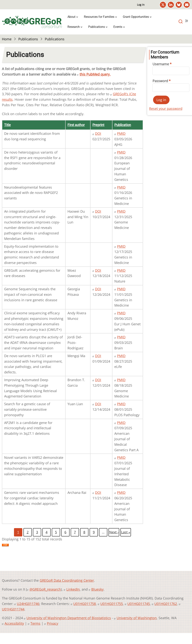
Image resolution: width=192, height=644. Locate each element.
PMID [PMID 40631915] (121, 423)
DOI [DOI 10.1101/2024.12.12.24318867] (98, 404)
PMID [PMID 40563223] (121, 457)
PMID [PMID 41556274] (121, 187)
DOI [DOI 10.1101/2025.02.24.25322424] (98, 133)
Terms (35, 623)
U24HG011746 (28, 604)
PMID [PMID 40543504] (121, 493)
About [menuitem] (71, 17)
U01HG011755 (112, 604)
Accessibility (14, 623)
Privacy (53, 623)
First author (76, 125)
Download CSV (5, 547)
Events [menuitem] (118, 27)
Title (7, 125)
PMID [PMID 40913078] (121, 313)
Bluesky (97, 589)
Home (7, 39)
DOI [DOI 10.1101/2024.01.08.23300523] (98, 356)
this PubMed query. (95, 74)
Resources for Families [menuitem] (99, 17)
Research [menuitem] (74, 27)
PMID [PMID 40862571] (121, 356)
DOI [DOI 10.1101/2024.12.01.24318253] (98, 380)
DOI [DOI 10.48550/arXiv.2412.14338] (98, 270)
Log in (141, 5)
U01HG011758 (85, 604)
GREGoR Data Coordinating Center (67, 580)
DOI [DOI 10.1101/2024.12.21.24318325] (98, 289)
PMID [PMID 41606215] (121, 152)
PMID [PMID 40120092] (121, 337)
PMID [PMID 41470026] (121, 211)
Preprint (98, 125)
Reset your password (166, 109)
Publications (28, 39)
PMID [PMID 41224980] (121, 270)
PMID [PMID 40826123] (121, 380)
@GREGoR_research (45, 589)
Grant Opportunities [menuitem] (136, 17)
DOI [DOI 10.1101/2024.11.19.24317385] (98, 493)
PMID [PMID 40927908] (121, 289)
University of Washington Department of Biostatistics (69, 618)
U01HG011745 (139, 604)
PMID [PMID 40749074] (121, 404)
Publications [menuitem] (97, 27)
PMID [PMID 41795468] (121, 133)
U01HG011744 (13, 609)
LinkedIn (73, 589)
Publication (123, 125)
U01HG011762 (166, 604)
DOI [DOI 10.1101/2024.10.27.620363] (98, 211)
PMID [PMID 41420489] (121, 246)
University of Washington (137, 618)
